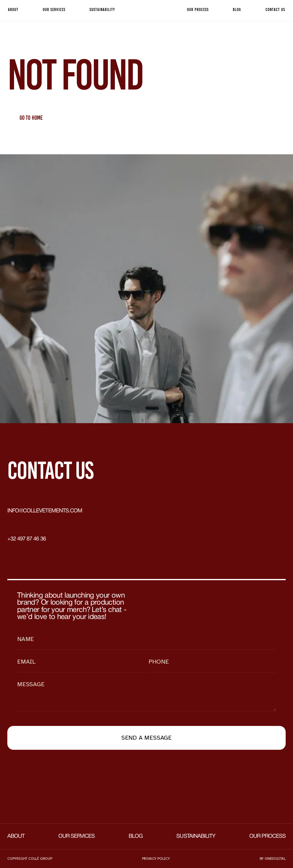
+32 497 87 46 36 (27, 539)
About (16, 836)
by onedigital (273, 859)
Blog (136, 836)
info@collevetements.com (45, 511)
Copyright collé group (30, 859)
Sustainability (196, 836)
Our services (77, 836)
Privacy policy (156, 859)
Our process (267, 836)
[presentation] (54, 772)
